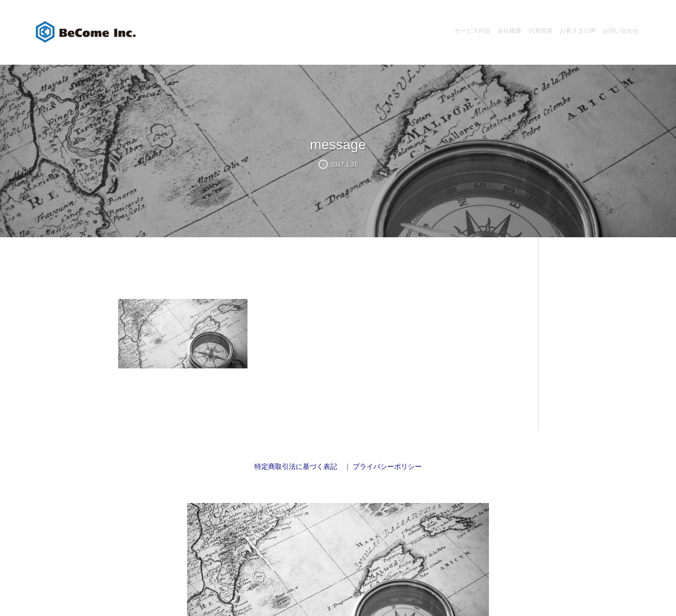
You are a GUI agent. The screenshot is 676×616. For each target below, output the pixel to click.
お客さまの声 (578, 31)
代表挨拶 (541, 31)
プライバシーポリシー (387, 467)
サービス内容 (473, 31)
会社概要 (510, 31)
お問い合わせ (621, 31)
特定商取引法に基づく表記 (296, 467)
